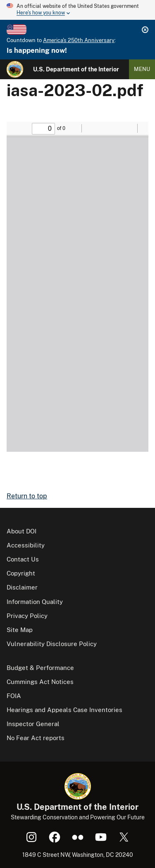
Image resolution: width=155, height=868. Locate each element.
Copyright (21, 573)
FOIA (14, 696)
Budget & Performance (40, 668)
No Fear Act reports (36, 738)
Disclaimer (22, 587)
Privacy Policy (27, 616)
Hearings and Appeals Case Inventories (64, 710)
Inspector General (33, 724)
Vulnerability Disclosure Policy (52, 644)
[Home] (15, 69)
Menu (142, 69)
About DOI (21, 531)
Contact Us (23, 559)
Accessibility (26, 545)
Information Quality (35, 602)
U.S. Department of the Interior (76, 69)
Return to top (27, 496)
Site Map (20, 630)
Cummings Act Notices (40, 682)
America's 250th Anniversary (79, 40)
